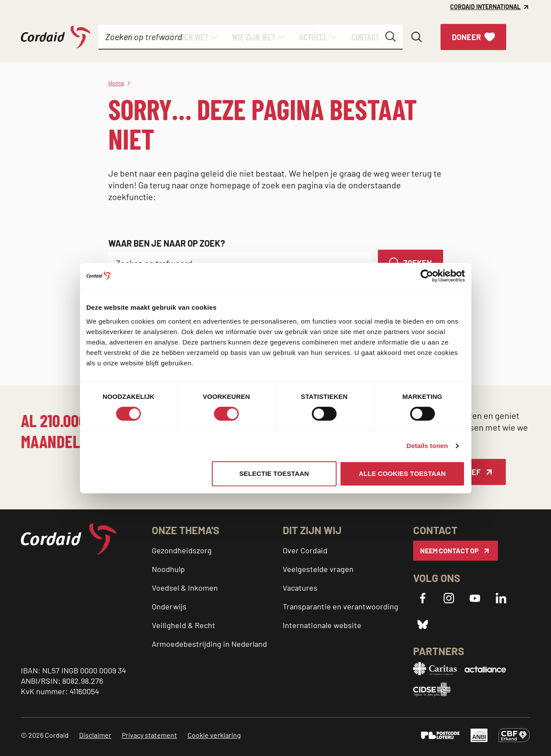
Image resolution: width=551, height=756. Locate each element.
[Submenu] (143, 37)
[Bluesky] (423, 624)
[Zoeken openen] (417, 37)
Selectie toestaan (274, 473)
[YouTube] (475, 598)
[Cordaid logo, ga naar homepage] (56, 37)
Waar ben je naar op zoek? (167, 243)
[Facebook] (423, 598)
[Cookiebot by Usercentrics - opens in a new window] (427, 276)
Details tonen (427, 446)
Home (116, 83)
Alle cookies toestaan (402, 473)
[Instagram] (449, 598)
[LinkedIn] (501, 598)
